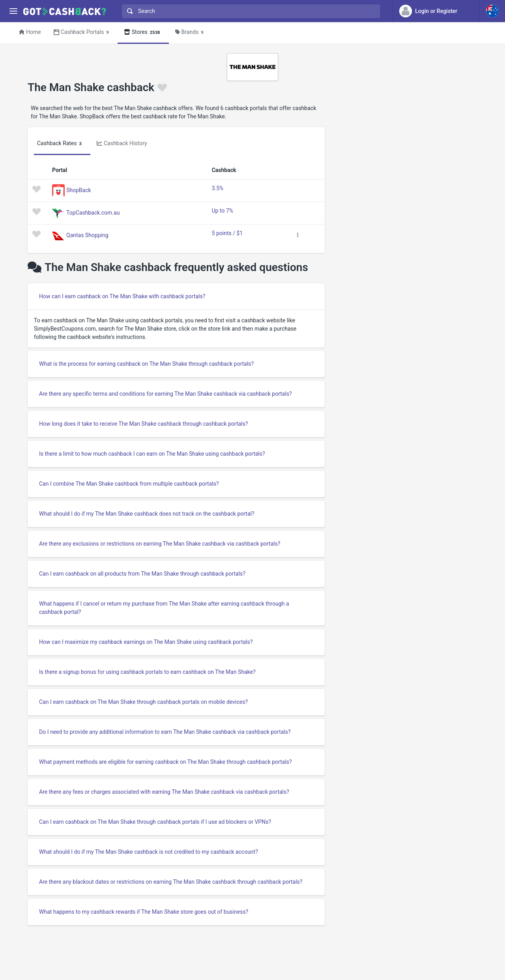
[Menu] (13, 11)
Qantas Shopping (87, 235)
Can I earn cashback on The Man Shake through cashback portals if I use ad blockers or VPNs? (155, 822)
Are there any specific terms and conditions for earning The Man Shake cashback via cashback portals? (166, 394)
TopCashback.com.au (93, 212)
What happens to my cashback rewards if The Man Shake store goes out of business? (144, 912)
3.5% (218, 188)
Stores (143, 33)
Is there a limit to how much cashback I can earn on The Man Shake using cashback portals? (152, 454)
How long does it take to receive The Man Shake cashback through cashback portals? (143, 424)
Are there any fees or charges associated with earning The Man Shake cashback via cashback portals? (164, 792)
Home (30, 32)
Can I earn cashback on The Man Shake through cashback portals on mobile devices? (143, 702)
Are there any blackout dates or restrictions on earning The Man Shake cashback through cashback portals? (171, 882)
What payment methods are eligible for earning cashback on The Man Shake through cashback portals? (166, 762)
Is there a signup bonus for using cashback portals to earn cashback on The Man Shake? (147, 672)
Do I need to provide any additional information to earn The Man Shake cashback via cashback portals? (165, 732)
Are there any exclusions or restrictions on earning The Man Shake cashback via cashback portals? (160, 544)
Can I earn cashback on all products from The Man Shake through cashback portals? (142, 574)
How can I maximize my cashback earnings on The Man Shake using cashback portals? (146, 642)
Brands (191, 33)
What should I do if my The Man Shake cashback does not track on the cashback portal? (147, 514)
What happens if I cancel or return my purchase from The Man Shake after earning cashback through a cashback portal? (164, 608)
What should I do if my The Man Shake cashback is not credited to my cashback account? (149, 852)
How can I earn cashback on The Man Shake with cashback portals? (122, 296)
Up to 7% (223, 211)
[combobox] (249, 11)
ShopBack (79, 190)
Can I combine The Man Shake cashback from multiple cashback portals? (129, 484)
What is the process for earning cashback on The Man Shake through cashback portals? (146, 364)
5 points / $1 (227, 233)
